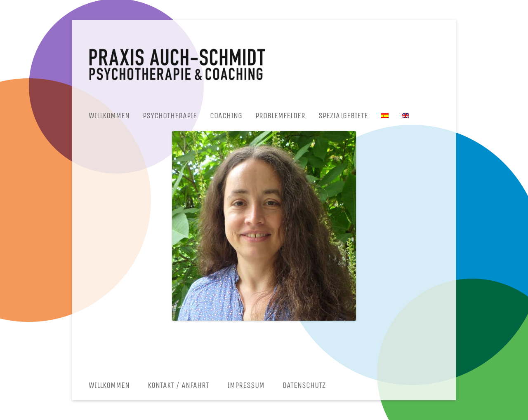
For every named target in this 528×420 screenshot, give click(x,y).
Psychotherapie (170, 116)
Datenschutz (304, 385)
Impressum (246, 385)
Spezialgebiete (343, 116)
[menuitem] (385, 116)
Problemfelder (280, 116)
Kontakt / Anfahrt (178, 385)
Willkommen (109, 116)
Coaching (226, 116)
